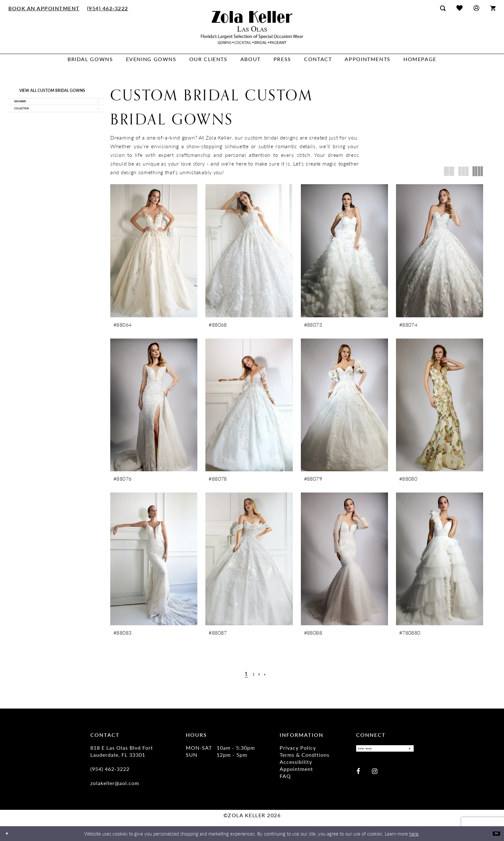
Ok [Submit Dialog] (494, 833)
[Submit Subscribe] (407, 750)
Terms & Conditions (305, 755)
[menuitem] (44, 8)
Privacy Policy (298, 748)
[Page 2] (252, 674)
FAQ (285, 776)
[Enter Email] (385, 750)
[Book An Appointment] (44, 8)
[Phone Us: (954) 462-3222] (108, 8)
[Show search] (443, 8)
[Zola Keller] (252, 27)
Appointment (296, 769)
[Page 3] (261, 674)
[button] (476, 8)
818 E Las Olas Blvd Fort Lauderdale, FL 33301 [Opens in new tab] (122, 751)
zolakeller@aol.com (115, 783)
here (414, 833)
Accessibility (296, 762)
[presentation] (154, 251)
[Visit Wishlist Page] (459, 8)
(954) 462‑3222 (110, 769)
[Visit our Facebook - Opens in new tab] (358, 774)
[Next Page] (270, 674)
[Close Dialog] (9, 834)
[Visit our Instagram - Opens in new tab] (375, 774)
